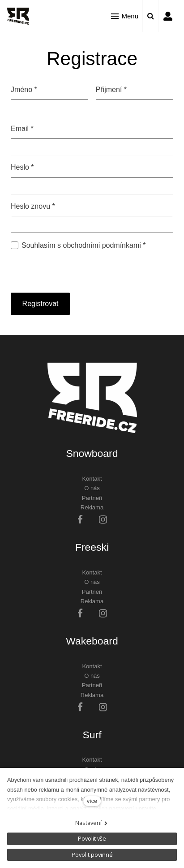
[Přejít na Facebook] (80, 519)
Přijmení (111, 90)
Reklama (92, 507)
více (92, 801)
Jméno (24, 90)
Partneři (92, 498)
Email (22, 129)
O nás (92, 488)
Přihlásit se (168, 16)
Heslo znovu (33, 206)
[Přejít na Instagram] (103, 519)
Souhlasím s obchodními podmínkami (83, 245)
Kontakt (92, 479)
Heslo (22, 167)
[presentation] (79, 269)
